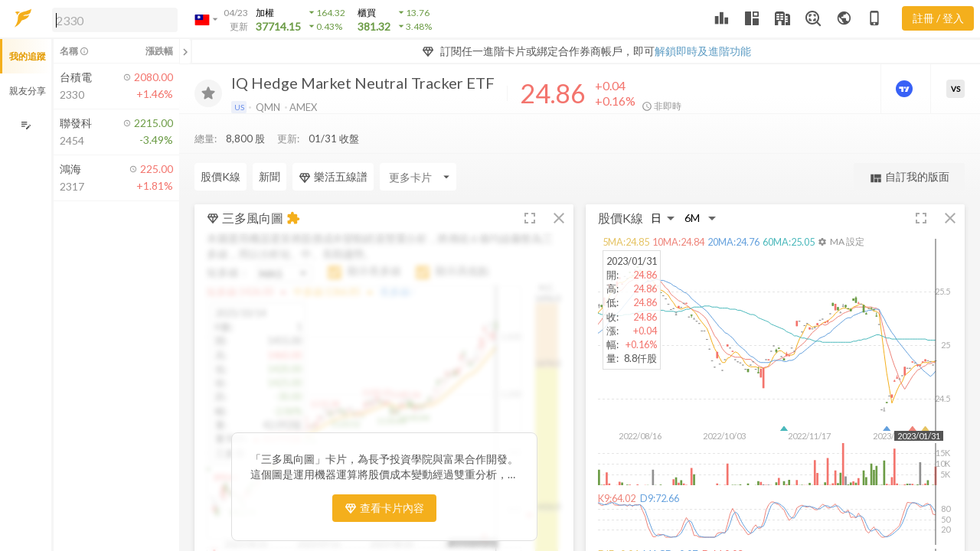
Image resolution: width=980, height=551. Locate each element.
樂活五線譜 (333, 146)
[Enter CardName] (418, 146)
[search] (115, 20)
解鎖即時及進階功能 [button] (703, 51)
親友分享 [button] (28, 91)
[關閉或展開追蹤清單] (185, 51)
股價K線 (220, 146)
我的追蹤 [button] (28, 56)
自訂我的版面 (909, 147)
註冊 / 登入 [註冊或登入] (938, 18)
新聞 (269, 146)
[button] (112, 19)
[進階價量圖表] (906, 89)
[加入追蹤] (208, 93)
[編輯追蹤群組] (26, 125)
